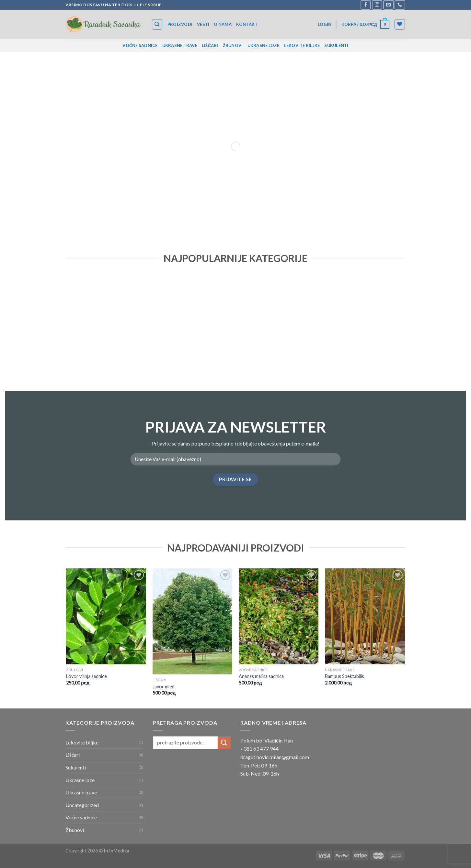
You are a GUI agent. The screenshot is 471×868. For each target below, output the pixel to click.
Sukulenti (336, 45)
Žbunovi (233, 45)
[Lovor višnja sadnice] (106, 616)
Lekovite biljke (302, 45)
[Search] (157, 24)
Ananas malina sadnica (261, 676)
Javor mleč (163, 687)
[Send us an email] (388, 5)
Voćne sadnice (140, 45)
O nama (223, 24)
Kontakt (247, 24)
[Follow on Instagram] (377, 5)
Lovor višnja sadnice (86, 676)
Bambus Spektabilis (345, 676)
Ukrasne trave (180, 45)
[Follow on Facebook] (366, 5)
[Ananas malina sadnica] (279, 616)
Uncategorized (82, 805)
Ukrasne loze (264, 45)
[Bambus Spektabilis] (365, 616)
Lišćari (210, 45)
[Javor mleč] (193, 621)
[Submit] (224, 743)
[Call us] (400, 5)
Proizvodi (180, 24)
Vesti (203, 24)
